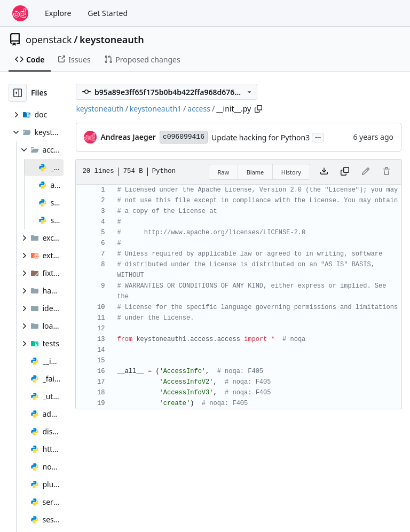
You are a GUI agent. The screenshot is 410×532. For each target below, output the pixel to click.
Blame (255, 172)
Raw (224, 172)
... (318, 137)
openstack (49, 39)
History (291, 172)
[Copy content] (345, 172)
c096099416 (184, 137)
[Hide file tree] (18, 93)
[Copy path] (258, 109)
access (199, 109)
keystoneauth (112, 39)
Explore (58, 13)
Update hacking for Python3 (261, 137)
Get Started (108, 13)
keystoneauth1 (156, 109)
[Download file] (324, 172)
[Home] (20, 13)
